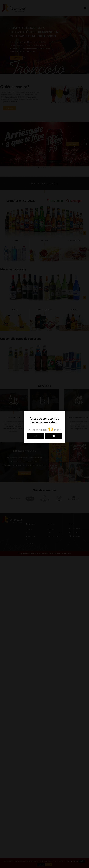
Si (36, 436)
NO (53, 436)
